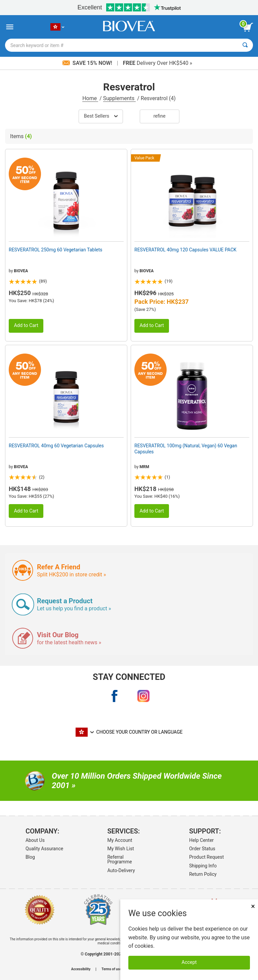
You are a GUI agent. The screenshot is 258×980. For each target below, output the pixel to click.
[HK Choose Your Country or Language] (57, 27)
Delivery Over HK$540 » (158, 63)
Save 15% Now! (88, 63)
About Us (35, 840)
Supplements (119, 98)
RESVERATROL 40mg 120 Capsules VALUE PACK (185, 250)
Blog (30, 857)
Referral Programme (119, 859)
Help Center (201, 840)
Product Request (206, 857)
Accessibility (81, 969)
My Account (120, 840)
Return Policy (203, 874)
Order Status (202, 849)
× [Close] (253, 906)
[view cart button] (248, 27)
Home (90, 98)
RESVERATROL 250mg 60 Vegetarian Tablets (56, 250)
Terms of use (111, 969)
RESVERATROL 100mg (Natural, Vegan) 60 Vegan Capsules (186, 449)
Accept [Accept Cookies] (189, 962)
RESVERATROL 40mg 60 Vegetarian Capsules (56, 446)
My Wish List (120, 849)
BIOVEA (21, 271)
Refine (160, 116)
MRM (144, 467)
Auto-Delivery (121, 870)
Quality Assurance (44, 849)
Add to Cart (26, 325)
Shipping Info (203, 866)
